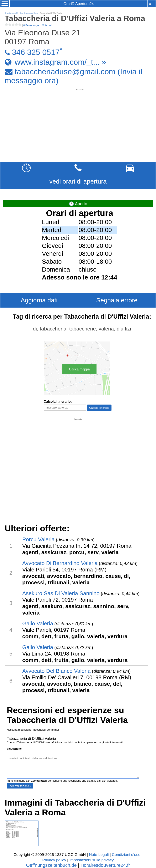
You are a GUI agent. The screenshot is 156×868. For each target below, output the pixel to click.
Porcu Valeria (38, 539)
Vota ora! (47, 25)
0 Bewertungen (32, 25)
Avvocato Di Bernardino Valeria (60, 563)
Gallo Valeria (38, 623)
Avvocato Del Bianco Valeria (56, 671)
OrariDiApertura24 (79, 4)
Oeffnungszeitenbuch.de (51, 865)
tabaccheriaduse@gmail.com (65, 72)
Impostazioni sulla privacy (92, 860)
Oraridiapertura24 (11, 13)
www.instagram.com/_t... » (60, 62)
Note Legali (99, 855)
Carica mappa (79, 369)
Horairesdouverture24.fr (105, 865)
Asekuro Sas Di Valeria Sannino (61, 593)
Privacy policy (54, 860)
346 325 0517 (36, 52)
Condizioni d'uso (126, 855)
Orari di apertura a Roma (29, 13)
